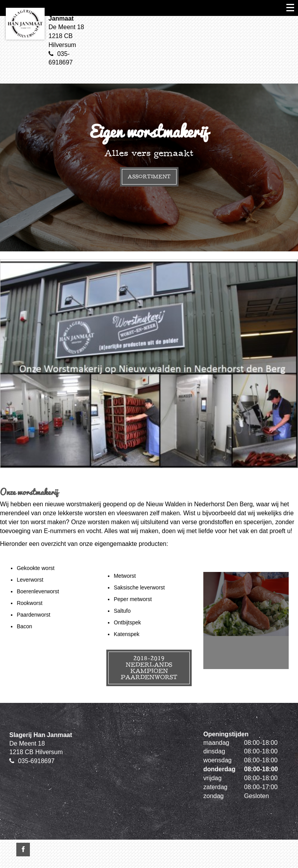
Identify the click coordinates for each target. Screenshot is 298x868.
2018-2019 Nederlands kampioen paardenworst (149, 668)
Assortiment (149, 177)
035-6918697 (36, 761)
